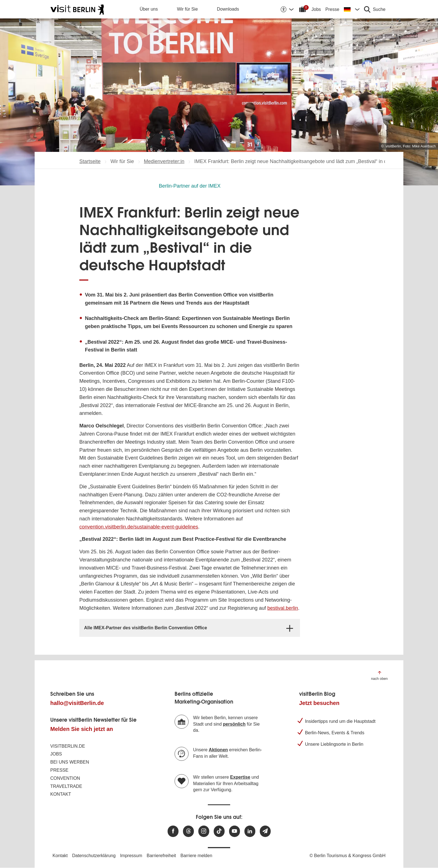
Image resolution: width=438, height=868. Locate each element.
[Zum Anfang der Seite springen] (379, 675)
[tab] (190, 628)
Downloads (228, 9)
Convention (65, 778)
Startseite (90, 161)
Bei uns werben (70, 762)
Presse (332, 9)
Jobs (316, 9)
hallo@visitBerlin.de (77, 703)
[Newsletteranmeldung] (265, 831)
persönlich (234, 724)
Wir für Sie (187, 9)
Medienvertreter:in (164, 161)
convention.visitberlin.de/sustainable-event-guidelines (139, 527)
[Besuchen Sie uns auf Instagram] (204, 831)
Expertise (240, 777)
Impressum (131, 856)
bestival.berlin (283, 608)
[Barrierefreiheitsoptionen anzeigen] (287, 9)
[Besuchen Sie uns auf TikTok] (219, 831)
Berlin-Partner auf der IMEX (190, 186)
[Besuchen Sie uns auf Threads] (188, 831)
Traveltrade (66, 786)
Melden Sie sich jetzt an (82, 729)
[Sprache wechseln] (352, 9)
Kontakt (61, 794)
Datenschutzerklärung (94, 856)
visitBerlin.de (68, 746)
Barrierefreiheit (161, 856)
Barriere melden (196, 856)
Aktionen (218, 750)
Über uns (149, 9)
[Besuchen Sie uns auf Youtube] (235, 831)
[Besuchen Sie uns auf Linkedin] (250, 831)
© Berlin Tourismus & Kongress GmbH (347, 856)
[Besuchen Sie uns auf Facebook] (173, 831)
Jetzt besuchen (319, 703)
